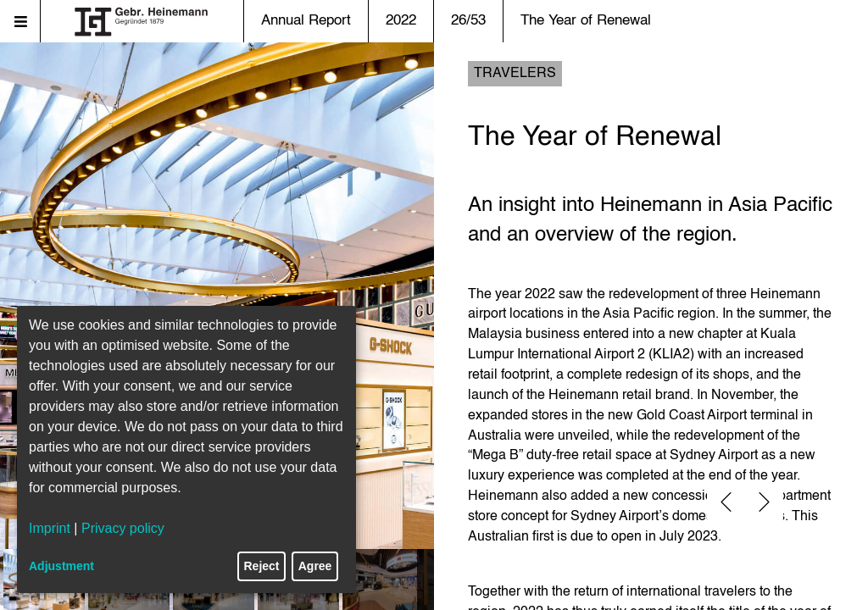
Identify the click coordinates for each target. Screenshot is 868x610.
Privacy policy (123, 528)
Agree (315, 566)
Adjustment (61, 566)
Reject (262, 566)
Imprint (50, 528)
